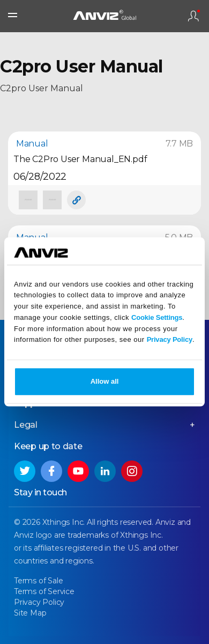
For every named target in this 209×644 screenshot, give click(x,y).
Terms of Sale (38, 581)
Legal (26, 425)
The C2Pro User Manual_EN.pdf (80, 159)
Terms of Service (44, 591)
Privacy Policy (170, 340)
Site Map (30, 613)
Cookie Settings (157, 317)
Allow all (105, 382)
